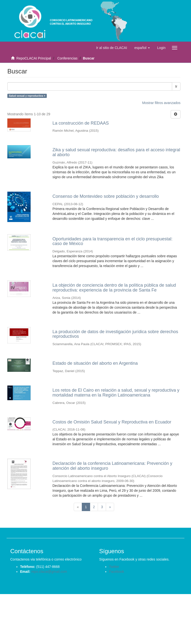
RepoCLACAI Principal (34, 58)
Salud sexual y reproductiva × (27, 96)
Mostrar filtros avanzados (161, 103)
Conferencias (67, 58)
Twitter (114, 567)
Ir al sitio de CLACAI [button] (112, 48)
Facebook (116, 572)
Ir (176, 86)
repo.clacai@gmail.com (49, 572)
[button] (142, 48)
